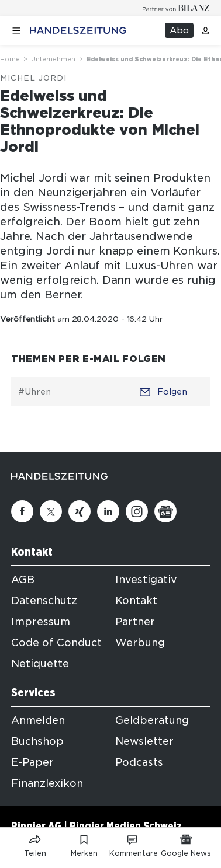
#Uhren (34, 392)
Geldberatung (152, 720)
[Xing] (80, 511)
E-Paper (32, 762)
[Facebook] (22, 511)
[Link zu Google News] (186, 843)
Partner (135, 622)
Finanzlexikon (47, 783)
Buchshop (37, 741)
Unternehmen (53, 59)
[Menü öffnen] (16, 31)
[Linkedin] (108, 511)
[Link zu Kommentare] (133, 843)
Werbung (140, 643)
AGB (23, 580)
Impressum (41, 622)
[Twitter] (51, 511)
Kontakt (136, 601)
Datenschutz (44, 601)
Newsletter (144, 741)
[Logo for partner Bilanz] (176, 8)
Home (10, 59)
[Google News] (165, 511)
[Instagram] (137, 511)
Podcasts (139, 762)
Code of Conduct (56, 643)
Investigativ (146, 580)
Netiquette (40, 664)
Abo (179, 30)
